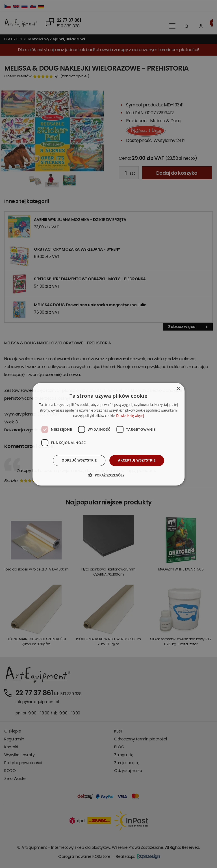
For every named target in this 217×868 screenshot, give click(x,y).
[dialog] (108, 434)
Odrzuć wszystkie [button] (79, 460)
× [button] (178, 389)
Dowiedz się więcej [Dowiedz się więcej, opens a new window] (130, 416)
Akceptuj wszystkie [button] (137, 460)
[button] (108, 475)
